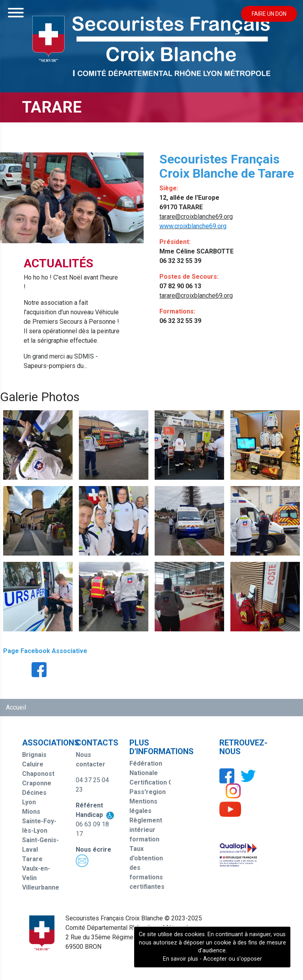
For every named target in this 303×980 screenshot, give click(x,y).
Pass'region (148, 792)
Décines (34, 793)
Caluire (33, 764)
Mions (31, 812)
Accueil (16, 707)
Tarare (32, 859)
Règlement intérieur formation (146, 830)
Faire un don (269, 14)
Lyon (29, 802)
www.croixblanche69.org (193, 226)
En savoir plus (180, 959)
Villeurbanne (41, 887)
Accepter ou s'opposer (233, 959)
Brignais (34, 755)
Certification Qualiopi (161, 782)
